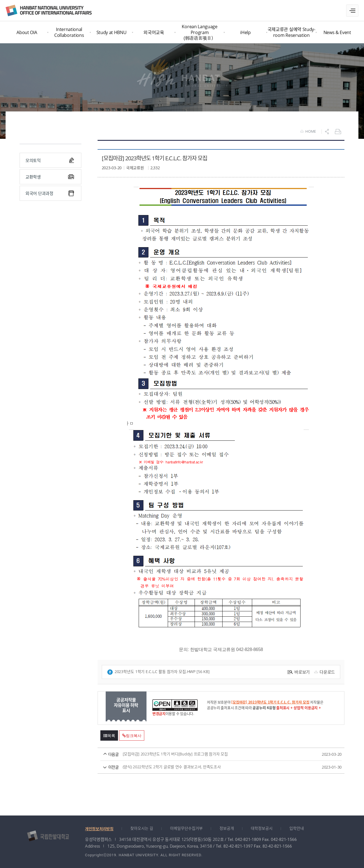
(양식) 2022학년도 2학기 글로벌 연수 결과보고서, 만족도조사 (211, 767)
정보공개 (227, 828)
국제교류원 (49, 10)
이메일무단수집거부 (186, 828)
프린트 (339, 132)
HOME (308, 132)
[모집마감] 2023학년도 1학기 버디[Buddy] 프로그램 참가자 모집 (211, 754)
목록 (109, 736)
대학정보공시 (262, 828)
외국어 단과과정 (50, 193)
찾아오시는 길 (142, 828)
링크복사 (132, 736)
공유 (328, 132)
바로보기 (299, 672)
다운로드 (324, 672)
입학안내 (297, 828)
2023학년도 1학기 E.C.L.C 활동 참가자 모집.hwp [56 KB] (158, 672)
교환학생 (50, 177)
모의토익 (50, 160)
